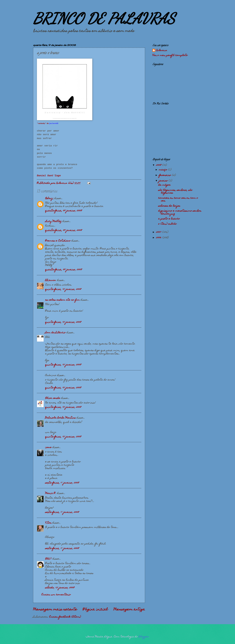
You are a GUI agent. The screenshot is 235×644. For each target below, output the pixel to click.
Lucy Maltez (53, 221)
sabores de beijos (169, 206)
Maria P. (51, 493)
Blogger (144, 637)
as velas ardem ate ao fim (62, 300)
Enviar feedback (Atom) (65, 617)
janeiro (164, 181)
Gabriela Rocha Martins (60, 418)
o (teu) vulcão (167, 224)
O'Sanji (49, 199)
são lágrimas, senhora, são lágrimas (175, 192)
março (163, 170)
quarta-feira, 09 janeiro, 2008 (64, 211)
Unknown (162, 51)
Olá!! (48, 559)
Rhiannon (51, 280)
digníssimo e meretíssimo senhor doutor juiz (180, 212)
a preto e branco (169, 219)
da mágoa (164, 185)
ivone (48, 448)
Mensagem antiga (129, 610)
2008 (159, 165)
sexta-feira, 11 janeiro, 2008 (62, 483)
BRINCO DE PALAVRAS (104, 18)
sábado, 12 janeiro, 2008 (60, 588)
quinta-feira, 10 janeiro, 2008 (63, 289)
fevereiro (165, 175)
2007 (159, 232)
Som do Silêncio (55, 333)
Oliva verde (53, 398)
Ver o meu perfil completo (170, 55)
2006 (159, 238)
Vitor (48, 523)
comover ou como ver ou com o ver (178, 200)
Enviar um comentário (56, 595)
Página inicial (95, 610)
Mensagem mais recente (55, 610)
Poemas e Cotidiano (58, 241)
